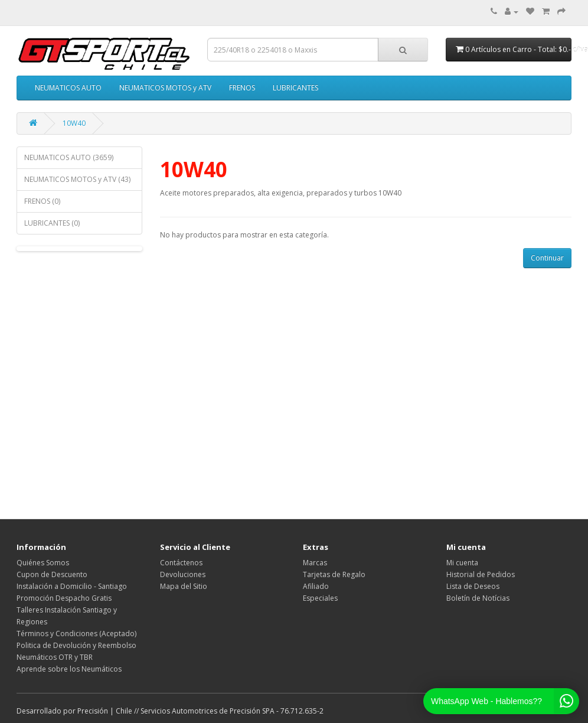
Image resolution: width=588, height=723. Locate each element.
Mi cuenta (462, 563)
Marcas (315, 563)
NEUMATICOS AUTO (68, 88)
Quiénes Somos (43, 563)
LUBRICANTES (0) (52, 223)
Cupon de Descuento (52, 574)
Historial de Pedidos (481, 574)
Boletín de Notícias (478, 598)
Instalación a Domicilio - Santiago (72, 586)
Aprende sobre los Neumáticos (69, 669)
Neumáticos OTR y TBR (55, 657)
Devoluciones (183, 574)
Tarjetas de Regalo (334, 574)
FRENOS (242, 88)
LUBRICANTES (295, 88)
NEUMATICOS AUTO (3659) (69, 157)
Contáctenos (181, 563)
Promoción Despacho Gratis (64, 598)
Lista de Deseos (473, 586)
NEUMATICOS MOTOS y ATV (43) (77, 179)
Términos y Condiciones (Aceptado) (76, 634)
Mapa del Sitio (184, 586)
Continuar (547, 258)
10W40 (74, 123)
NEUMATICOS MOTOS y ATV (165, 88)
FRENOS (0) (42, 201)
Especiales (320, 598)
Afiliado (316, 586)
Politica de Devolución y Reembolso (76, 645)
